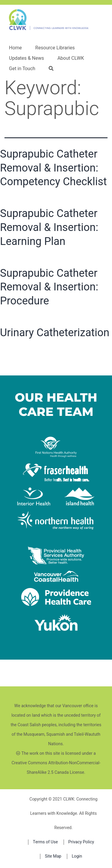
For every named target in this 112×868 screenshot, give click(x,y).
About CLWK (71, 58)
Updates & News (26, 58)
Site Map (53, 856)
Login (77, 856)
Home (15, 48)
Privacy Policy (81, 842)
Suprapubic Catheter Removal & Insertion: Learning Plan (49, 227)
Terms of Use (45, 842)
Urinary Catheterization (55, 333)
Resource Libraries (55, 48)
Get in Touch (22, 69)
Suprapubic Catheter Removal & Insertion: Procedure (49, 287)
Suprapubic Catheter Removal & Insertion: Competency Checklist (53, 168)
